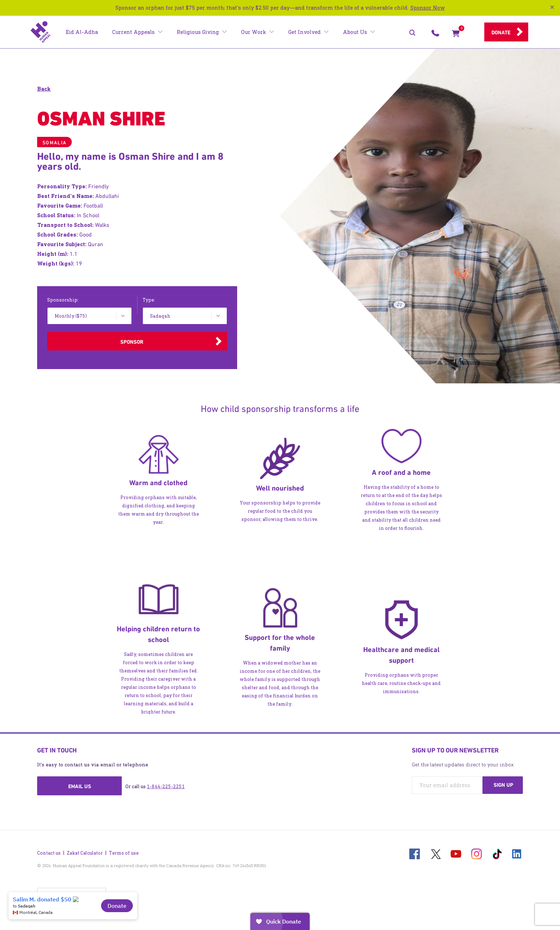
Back (44, 89)
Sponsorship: (63, 300)
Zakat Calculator (85, 851)
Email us (80, 786)
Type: (149, 300)
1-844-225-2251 (166, 787)
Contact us (49, 851)
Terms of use (124, 851)
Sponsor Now (427, 8)
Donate (501, 33)
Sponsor (132, 342)
